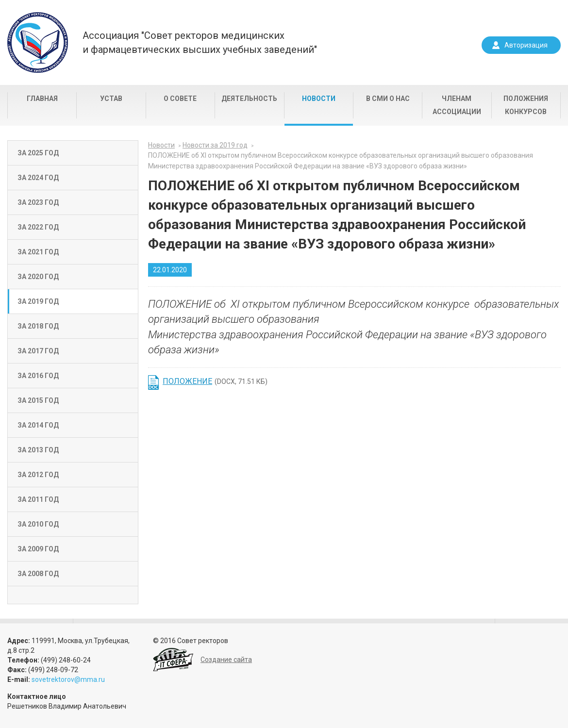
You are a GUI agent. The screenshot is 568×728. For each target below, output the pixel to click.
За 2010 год (38, 524)
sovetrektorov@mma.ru (68, 679)
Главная (42, 99)
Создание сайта (226, 660)
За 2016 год (38, 376)
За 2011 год (38, 499)
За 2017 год (38, 351)
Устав (111, 99)
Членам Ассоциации (457, 105)
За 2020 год (38, 277)
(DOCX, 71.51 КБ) (215, 381)
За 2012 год (38, 475)
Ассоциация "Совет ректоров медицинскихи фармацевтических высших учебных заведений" (200, 42)
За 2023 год (38, 202)
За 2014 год (38, 425)
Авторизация (526, 45)
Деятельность (249, 99)
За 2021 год (38, 252)
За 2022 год (38, 227)
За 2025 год (38, 153)
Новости (319, 99)
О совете (180, 99)
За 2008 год (38, 574)
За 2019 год (38, 301)
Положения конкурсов (526, 105)
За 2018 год (38, 326)
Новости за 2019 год (215, 145)
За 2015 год (38, 400)
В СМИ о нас (388, 99)
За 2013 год (38, 450)
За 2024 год (38, 178)
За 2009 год (38, 549)
